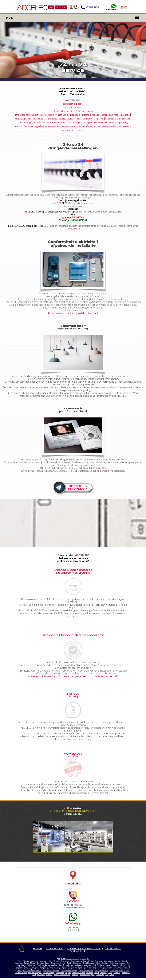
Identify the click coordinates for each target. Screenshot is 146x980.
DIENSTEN (55, 948)
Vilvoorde (117, 973)
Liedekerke (70, 965)
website (106, 471)
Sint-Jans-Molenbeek (75, 969)
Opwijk (64, 967)
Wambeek (41, 975)
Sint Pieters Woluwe (117, 971)
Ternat (97, 973)
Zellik (107, 975)
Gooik (69, 963)
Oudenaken (72, 967)
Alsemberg (34, 961)
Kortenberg (31, 965)
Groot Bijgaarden (89, 963)
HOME (37, 948)
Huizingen (114, 963)
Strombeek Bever (78, 973)
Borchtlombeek (76, 961)
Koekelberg (21, 965)
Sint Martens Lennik (86, 971)
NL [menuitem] (58, 7)
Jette (129, 963)
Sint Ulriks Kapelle (35, 973)
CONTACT (113, 948)
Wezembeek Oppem (87, 975)
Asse (51, 961)
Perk (89, 967)
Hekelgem (105, 963)
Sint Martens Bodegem (69, 971)
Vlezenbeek (126, 973)
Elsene (33, 963)
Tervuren (103, 973)
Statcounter (5, 979)
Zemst (112, 975)
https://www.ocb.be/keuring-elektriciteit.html (73, 313)
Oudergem (82, 967)
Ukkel (110, 973)
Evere (47, 963)
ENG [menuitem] (64, 7)
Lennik (62, 965)
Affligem (26, 961)
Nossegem (35, 967)
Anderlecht (44, 961)
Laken (47, 965)
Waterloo (49, 975)
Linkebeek (79, 965)
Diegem (118, 961)
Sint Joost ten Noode (92, 969)
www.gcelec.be (73, 229)
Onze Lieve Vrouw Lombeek (50, 967)
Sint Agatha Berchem (34, 969)
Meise (108, 965)
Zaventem (100, 975)
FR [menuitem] (51, 7)
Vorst (34, 975)
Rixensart (110, 967)
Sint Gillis (63, 969)
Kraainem (40, 965)
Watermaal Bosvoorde (62, 975)
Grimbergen (77, 963)
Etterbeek (40, 963)
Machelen (101, 965)
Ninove (27, 967)
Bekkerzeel (65, 961)
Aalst (20, 961)
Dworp (26, 963)
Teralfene (89, 973)
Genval (63, 963)
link (89, 739)
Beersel (57, 961)
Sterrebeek (60, 973)
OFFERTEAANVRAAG (84, 948)
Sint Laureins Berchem (51, 971)
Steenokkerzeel (49, 973)
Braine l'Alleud (88, 961)
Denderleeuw (108, 961)
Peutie (94, 967)
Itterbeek (122, 963)
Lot (94, 965)
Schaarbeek (21, 969)
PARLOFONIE (78, 951)
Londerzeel (88, 965)
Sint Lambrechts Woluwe (32, 971)
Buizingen (99, 961)
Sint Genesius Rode (51, 969)
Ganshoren (55, 963)
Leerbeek (55, 965)
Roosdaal (118, 967)
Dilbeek (125, 961)
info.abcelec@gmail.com (73, 908)
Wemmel (75, 975)
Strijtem (68, 973)
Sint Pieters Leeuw (101, 971)
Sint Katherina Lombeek (110, 969)
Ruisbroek (126, 967)
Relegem (101, 967)
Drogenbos (19, 963)
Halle (98, 963)
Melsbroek (115, 965)
